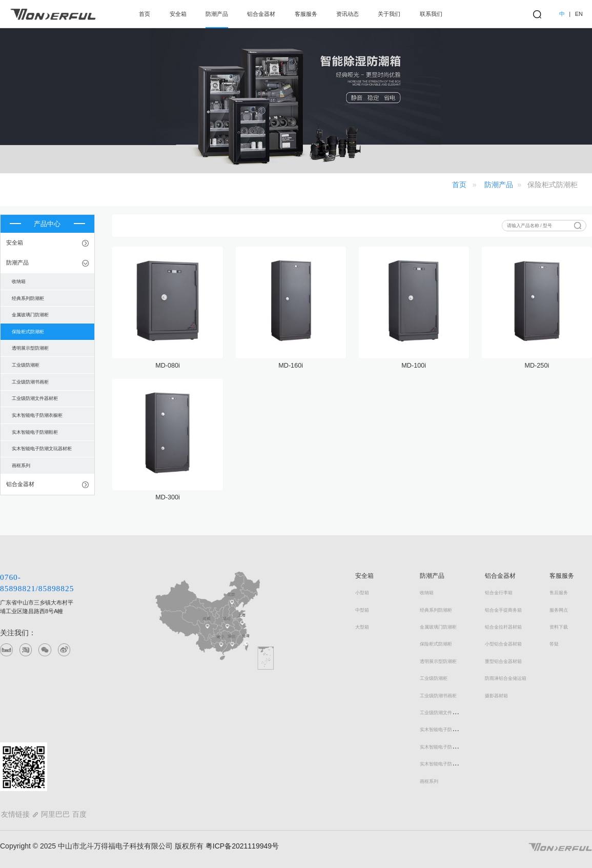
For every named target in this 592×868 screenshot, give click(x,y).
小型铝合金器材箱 (503, 644)
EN (579, 14)
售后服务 (559, 593)
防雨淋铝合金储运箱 (506, 678)
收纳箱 (427, 593)
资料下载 (559, 627)
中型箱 (362, 610)
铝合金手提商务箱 (503, 610)
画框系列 (429, 781)
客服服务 (306, 14)
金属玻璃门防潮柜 (438, 627)
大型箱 (362, 627)
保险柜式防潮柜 (436, 644)
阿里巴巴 (55, 814)
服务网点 (559, 610)
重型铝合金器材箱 (503, 661)
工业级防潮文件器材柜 (443, 713)
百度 (79, 814)
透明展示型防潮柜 (438, 661)
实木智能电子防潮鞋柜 (443, 747)
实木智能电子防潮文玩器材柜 (450, 764)
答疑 (554, 644)
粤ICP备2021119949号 (241, 846)
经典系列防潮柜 (436, 610)
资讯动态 (348, 14)
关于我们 (389, 14)
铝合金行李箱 (499, 593)
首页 (145, 14)
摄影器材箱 (496, 696)
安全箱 (178, 14)
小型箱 (362, 593)
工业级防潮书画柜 (438, 696)
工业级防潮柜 (434, 678)
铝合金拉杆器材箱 (503, 627)
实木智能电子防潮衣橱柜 (445, 730)
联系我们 (431, 14)
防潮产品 (217, 14)
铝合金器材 (261, 14)
